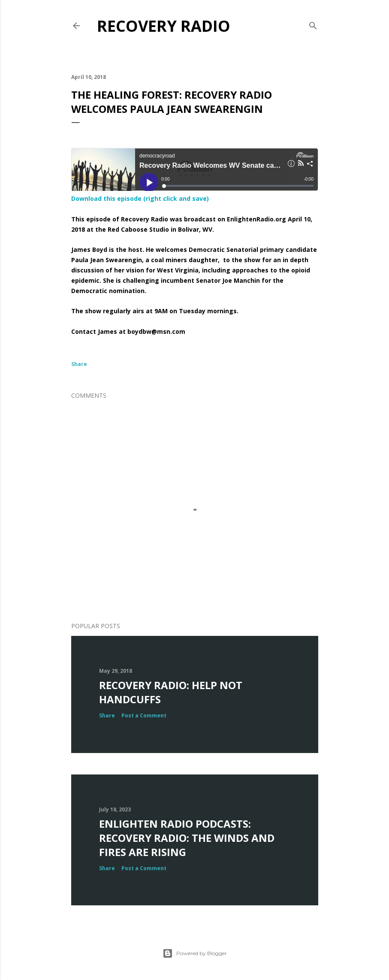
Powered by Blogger (195, 953)
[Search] (313, 24)
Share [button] (79, 364)
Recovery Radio (164, 26)
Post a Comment (144, 715)
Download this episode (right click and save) (140, 198)
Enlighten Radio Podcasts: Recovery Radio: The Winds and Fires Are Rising (187, 838)
